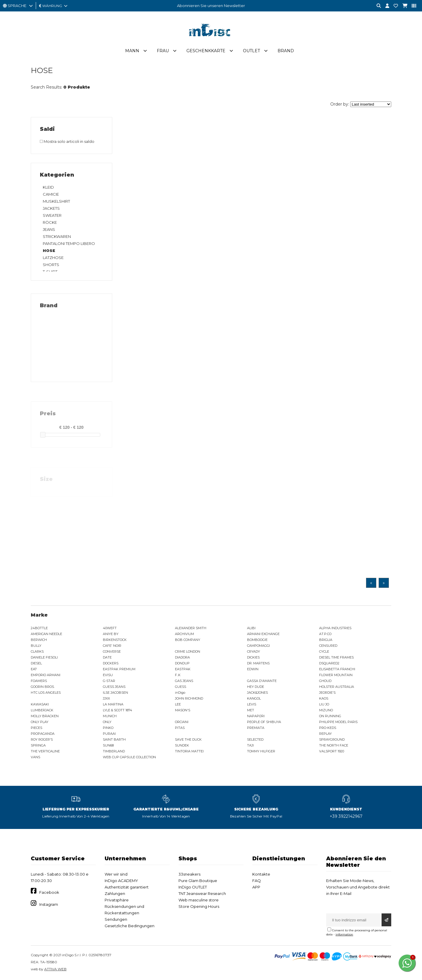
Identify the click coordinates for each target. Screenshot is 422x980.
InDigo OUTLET (193, 887)
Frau (163, 51)
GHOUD (325, 681)
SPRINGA (38, 745)
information (344, 934)
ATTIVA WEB (55, 969)
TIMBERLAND (114, 751)
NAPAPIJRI (256, 716)
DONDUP (182, 663)
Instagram (49, 904)
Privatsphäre (117, 900)
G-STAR (109, 681)
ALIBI (251, 628)
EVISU (108, 675)
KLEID (48, 187)
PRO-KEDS (328, 728)
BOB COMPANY (188, 640)
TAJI (250, 745)
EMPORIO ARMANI (46, 675)
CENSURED (328, 646)
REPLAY (325, 734)
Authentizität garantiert (127, 887)
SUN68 (108, 745)
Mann (132, 51)
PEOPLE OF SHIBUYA (264, 722)
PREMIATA (256, 728)
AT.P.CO (325, 634)
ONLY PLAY (40, 722)
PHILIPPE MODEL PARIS (338, 722)
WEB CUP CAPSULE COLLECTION (129, 757)
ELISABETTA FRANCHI (337, 669)
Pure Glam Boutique (198, 881)
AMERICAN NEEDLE (46, 634)
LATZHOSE (53, 258)
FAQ (257, 881)
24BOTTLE (39, 628)
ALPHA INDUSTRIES (335, 628)
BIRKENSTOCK (115, 640)
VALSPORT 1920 (332, 751)
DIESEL (36, 663)
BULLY (36, 646)
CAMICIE (51, 194)
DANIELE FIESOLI (44, 657)
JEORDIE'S (327, 693)
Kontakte (261, 874)
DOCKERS (111, 663)
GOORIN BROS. (43, 687)
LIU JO (324, 704)
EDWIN (253, 669)
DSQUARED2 (329, 663)
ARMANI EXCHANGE (263, 634)
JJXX (106, 698)
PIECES (36, 728)
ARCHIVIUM (184, 634)
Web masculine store (199, 900)
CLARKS (37, 651)
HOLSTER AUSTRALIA (337, 687)
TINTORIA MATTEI (189, 751)
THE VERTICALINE (45, 751)
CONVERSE (112, 651)
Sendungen (116, 919)
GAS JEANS (184, 681)
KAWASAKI (40, 704)
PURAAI (109, 734)
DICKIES (253, 657)
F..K (178, 675)
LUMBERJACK (42, 710)
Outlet (251, 51)
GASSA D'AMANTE (262, 681)
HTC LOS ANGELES (46, 693)
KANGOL (254, 698)
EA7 (34, 669)
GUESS (181, 687)
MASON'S (183, 710)
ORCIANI (182, 722)
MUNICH (110, 716)
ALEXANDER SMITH (191, 628)
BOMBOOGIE (257, 640)
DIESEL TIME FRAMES (336, 657)
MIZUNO (326, 710)
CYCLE (324, 651)
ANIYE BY (111, 634)
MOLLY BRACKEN (45, 716)
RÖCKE (50, 222)
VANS (35, 757)
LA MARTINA (113, 704)
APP (256, 887)
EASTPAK (183, 669)
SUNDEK (182, 745)
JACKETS (51, 208)
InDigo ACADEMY (121, 881)
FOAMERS (39, 681)
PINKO (108, 728)
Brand (286, 51)
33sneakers (189, 874)
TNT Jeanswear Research (202, 893)
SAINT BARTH (114, 739)
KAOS (324, 698)
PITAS (180, 728)
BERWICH (39, 640)
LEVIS (252, 704)
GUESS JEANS (114, 687)
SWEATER (52, 215)
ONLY (107, 722)
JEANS (49, 229)
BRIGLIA (326, 640)
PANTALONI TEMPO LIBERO (69, 243)
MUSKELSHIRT (56, 201)
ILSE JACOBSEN (115, 693)
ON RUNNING (330, 716)
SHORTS (51, 265)
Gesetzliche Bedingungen (130, 926)
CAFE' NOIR (112, 646)
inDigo (180, 693)
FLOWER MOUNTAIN (336, 675)
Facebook (49, 892)
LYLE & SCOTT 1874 (118, 710)
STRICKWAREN (57, 236)
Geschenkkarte (206, 51)
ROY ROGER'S (42, 739)
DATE (107, 657)
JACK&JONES (257, 693)
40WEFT (110, 628)
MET (251, 710)
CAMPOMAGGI (258, 646)
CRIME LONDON (188, 651)
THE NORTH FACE (334, 745)
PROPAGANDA (43, 734)
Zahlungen (115, 893)
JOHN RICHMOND (189, 698)
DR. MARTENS (258, 663)
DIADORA (182, 657)
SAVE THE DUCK (188, 739)
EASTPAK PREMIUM (119, 669)
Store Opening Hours (199, 906)
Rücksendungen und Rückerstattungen (124, 910)
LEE (178, 704)
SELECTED (255, 739)
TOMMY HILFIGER (261, 751)
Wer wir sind (116, 874)
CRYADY (253, 651)
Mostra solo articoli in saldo (67, 141)
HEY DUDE (256, 687)
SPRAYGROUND (332, 739)
